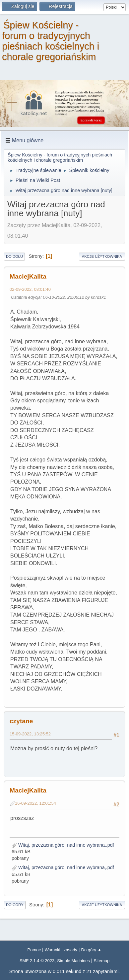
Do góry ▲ (92, 950)
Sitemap (102, 961)
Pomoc (34, 950)
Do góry (15, 905)
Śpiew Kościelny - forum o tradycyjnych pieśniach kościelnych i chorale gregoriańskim (51, 41)
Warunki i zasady (61, 950)
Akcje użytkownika (102, 256)
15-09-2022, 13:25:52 (30, 734)
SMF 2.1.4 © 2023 (37, 961)
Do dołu (14, 256)
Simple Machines (73, 961)
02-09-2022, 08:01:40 (30, 289)
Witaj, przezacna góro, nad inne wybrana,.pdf (63, 845)
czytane (21, 721)
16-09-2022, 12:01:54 (35, 803)
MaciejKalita (28, 276)
